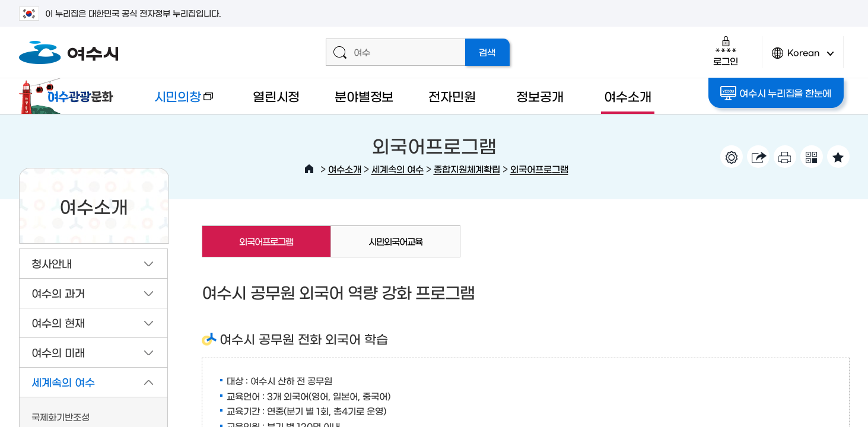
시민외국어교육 (395, 241)
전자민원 (452, 96)
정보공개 (540, 96)
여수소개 (627, 96)
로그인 (725, 51)
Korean (803, 58)
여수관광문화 (69, 96)
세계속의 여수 (398, 169)
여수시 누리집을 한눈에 (776, 93)
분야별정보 (364, 96)
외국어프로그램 (539, 169)
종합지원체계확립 (467, 169)
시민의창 (174, 102)
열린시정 (276, 96)
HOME (309, 169)
